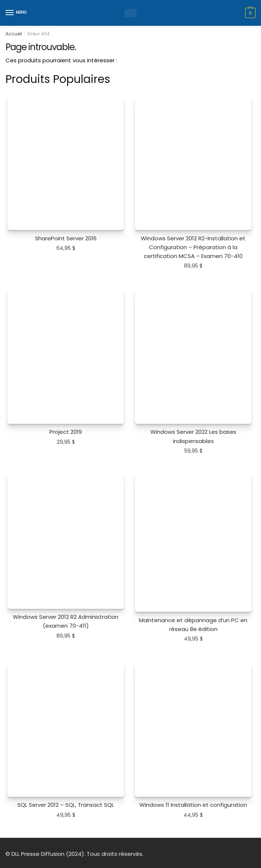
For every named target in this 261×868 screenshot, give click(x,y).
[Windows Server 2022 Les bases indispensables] (193, 356)
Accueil (14, 34)
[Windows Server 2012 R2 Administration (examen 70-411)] (66, 541)
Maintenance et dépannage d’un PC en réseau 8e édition (193, 625)
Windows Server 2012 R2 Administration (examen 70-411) (66, 621)
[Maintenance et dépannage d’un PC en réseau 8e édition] (193, 543)
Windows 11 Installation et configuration (193, 805)
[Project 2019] (66, 356)
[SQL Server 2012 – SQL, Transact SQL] (66, 729)
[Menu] (17, 13)
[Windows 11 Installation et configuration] (193, 729)
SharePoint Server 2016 (66, 238)
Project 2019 (66, 432)
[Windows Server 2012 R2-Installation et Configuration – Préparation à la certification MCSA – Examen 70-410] (193, 163)
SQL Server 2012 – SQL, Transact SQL (66, 805)
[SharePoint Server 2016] (66, 163)
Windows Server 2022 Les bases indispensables (193, 436)
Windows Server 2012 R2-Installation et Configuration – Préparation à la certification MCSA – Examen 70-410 (193, 247)
